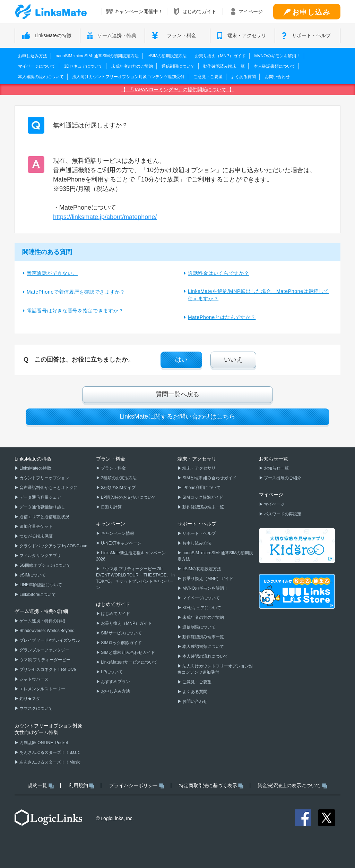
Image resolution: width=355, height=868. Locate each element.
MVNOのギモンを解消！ (277, 56)
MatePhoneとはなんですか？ (222, 317)
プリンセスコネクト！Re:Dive (47, 669)
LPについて (111, 672)
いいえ (233, 360)
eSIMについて (32, 575)
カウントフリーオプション (44, 478)
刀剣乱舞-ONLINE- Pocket (43, 743)
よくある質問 (243, 77)
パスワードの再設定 (282, 514)
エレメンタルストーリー (42, 689)
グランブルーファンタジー (44, 650)
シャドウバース (34, 679)
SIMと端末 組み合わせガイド (128, 652)
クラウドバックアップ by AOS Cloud (53, 546)
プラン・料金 (113, 468)
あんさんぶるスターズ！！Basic (49, 752)
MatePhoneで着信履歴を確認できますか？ (76, 292)
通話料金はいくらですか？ (218, 273)
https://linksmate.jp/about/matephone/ (105, 217)
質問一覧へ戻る (177, 394)
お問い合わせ (277, 77)
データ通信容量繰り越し (42, 507)
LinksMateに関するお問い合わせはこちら (177, 416)
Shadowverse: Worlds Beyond (47, 631)
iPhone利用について (201, 488)
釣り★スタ (29, 699)
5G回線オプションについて (45, 565)
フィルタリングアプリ (40, 556)
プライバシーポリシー (137, 786)
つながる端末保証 (36, 536)
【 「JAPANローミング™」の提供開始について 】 (177, 90)
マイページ (274, 504)
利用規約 (82, 786)
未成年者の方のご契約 (132, 66)
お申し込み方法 (33, 56)
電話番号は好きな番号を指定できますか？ (75, 311)
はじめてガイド (115, 614)
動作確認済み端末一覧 (224, 66)
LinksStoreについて (37, 595)
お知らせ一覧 (276, 468)
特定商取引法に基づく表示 (211, 786)
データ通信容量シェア (40, 497)
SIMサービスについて (121, 633)
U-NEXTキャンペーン (121, 543)
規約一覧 (41, 786)
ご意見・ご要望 (208, 77)
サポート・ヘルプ (199, 533)
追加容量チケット (36, 526)
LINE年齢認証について (40, 585)
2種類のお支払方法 (118, 478)
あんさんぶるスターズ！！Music (50, 762)
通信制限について (178, 66)
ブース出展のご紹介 (282, 478)
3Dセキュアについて (83, 66)
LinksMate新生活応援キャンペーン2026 (131, 556)
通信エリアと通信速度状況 (44, 517)
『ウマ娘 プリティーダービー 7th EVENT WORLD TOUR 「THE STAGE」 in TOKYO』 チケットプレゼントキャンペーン (135, 578)
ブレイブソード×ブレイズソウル (49, 640)
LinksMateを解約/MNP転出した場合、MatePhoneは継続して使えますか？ (258, 295)
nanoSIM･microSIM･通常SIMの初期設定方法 (97, 56)
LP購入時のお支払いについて (128, 497)
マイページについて (37, 66)
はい (181, 360)
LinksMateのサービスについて (129, 662)
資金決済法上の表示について (292, 786)
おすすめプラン (115, 682)
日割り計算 (111, 507)
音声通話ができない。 (52, 273)
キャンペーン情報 (117, 533)
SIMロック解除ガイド (121, 643)
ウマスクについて (36, 708)
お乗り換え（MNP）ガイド (220, 56)
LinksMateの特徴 (35, 468)
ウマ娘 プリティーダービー (45, 660)
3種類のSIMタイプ (118, 488)
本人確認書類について (275, 66)
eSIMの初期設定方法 (167, 56)
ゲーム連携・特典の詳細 (42, 621)
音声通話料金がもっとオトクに (48, 488)
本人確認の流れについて (41, 77)
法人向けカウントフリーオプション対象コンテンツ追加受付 (128, 77)
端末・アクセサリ (199, 468)
